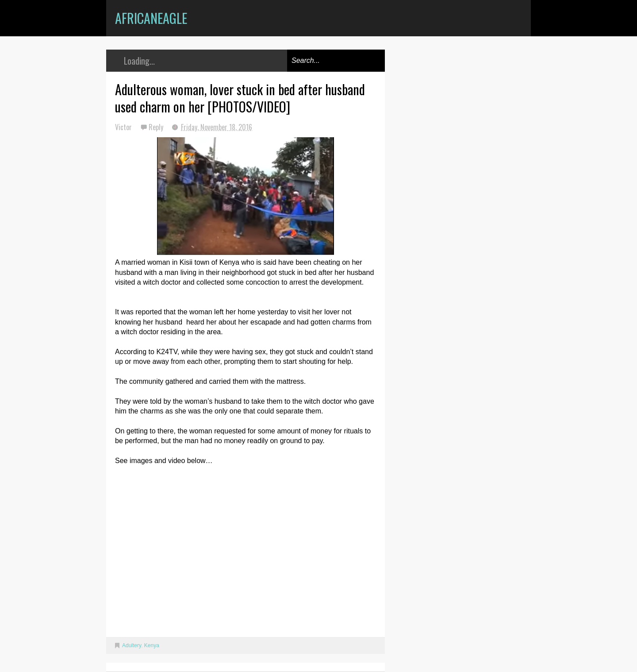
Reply (157, 127)
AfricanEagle (151, 18)
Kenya (152, 645)
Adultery (132, 645)
